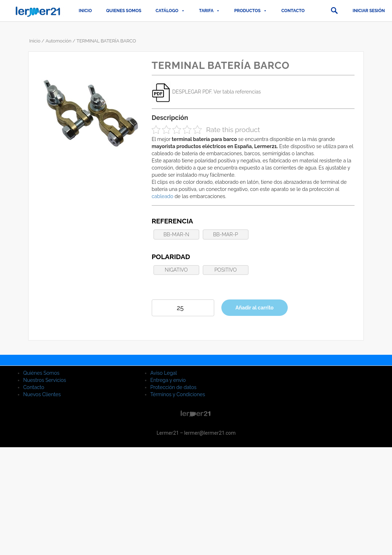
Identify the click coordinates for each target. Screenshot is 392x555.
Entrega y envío (168, 380)
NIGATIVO (176, 270)
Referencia (172, 221)
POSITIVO (225, 270)
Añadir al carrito (255, 308)
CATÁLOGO (170, 11)
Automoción (58, 41)
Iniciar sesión (369, 11)
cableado (163, 196)
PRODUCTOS (251, 11)
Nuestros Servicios (45, 380)
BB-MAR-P (226, 234)
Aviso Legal (164, 373)
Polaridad (171, 257)
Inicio (86, 11)
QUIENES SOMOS (124, 11)
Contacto (293, 11)
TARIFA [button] (210, 11)
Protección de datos (173, 387)
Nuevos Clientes (42, 394)
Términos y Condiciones (178, 394)
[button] (334, 11)
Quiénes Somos (41, 373)
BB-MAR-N (176, 234)
